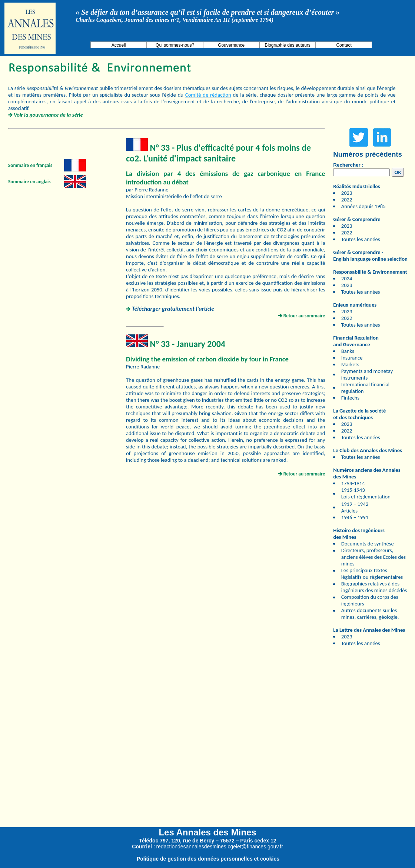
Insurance (352, 358)
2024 (347, 278)
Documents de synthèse (368, 544)
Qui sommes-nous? (175, 45)
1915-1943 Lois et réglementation (366, 493)
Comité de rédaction (208, 95)
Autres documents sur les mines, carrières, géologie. (370, 614)
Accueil (119, 45)
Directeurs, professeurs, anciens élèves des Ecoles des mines (373, 557)
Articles (349, 511)
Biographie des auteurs (287, 45)
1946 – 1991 (355, 517)
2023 (347, 193)
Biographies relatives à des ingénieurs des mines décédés (374, 587)
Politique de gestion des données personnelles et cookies (208, 859)
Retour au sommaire (304, 316)
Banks (348, 351)
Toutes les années (361, 239)
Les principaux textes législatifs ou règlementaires (372, 574)
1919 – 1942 (355, 504)
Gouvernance (231, 45)
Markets (350, 364)
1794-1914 (353, 483)
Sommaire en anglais (29, 182)
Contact (344, 45)
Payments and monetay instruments (367, 374)
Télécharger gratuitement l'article (173, 309)
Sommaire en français (30, 165)
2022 (347, 200)
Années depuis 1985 (363, 206)
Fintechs (350, 398)
